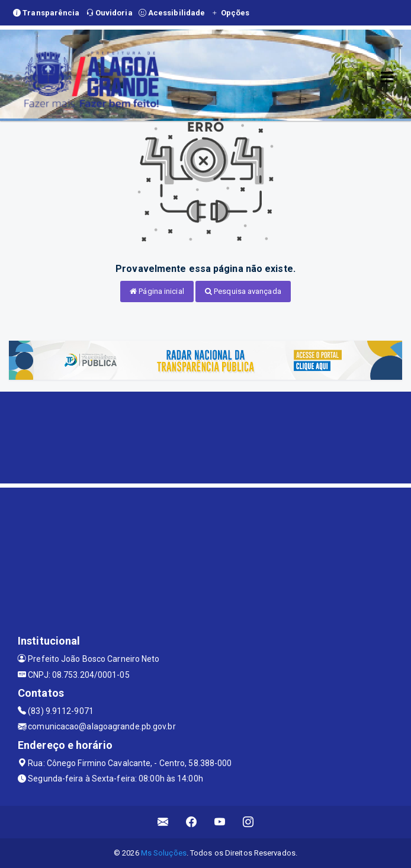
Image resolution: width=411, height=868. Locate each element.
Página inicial (157, 291)
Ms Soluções (164, 853)
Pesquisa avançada (243, 291)
